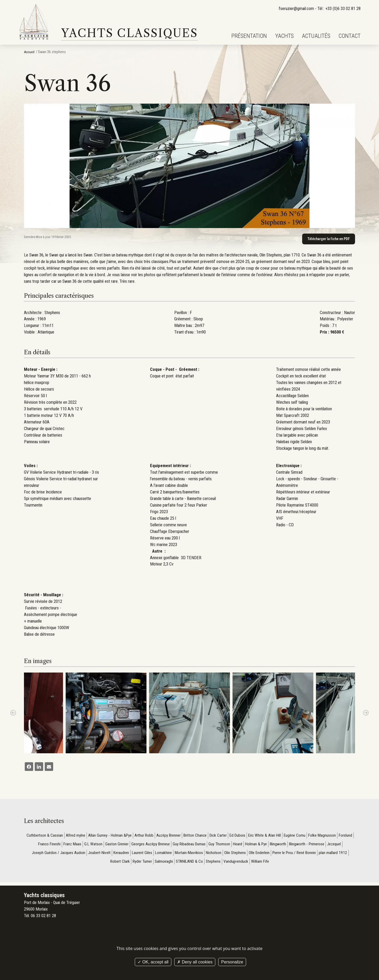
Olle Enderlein (287, 854)
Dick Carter (228, 836)
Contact (350, 36)
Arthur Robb (149, 836)
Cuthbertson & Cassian (45, 836)
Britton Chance (204, 836)
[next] (366, 713)
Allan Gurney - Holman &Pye (114, 836)
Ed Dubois (249, 836)
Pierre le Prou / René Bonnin (324, 854)
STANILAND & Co (206, 864)
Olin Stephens (261, 854)
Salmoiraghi (178, 864)
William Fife (280, 864)
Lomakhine (187, 854)
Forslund (38, 845)
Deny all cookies (195, 962)
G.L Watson (105, 845)
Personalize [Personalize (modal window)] (232, 962)
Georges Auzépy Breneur (166, 845)
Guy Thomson (238, 845)
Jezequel (39, 854)
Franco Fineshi (59, 845)
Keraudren (143, 854)
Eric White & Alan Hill (278, 836)
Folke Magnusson (338, 836)
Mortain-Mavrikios (214, 854)
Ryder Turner (155, 864)
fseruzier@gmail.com (296, 9)
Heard (257, 845)
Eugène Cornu (309, 836)
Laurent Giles (165, 854)
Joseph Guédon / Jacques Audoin (77, 854)
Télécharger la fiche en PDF (328, 239)
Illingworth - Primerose (330, 845)
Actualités (316, 36)
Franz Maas (84, 845)
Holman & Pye (276, 845)
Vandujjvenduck (255, 864)
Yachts (285, 36)
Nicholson (239, 854)
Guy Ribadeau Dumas (206, 845)
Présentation (249, 36)
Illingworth (300, 845)
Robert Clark (132, 864)
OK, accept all (153, 962)
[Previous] (13, 713)
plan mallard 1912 (104, 864)
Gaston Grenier (130, 845)
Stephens (231, 864)
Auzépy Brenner (176, 836)
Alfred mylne (77, 836)
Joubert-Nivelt (119, 854)
